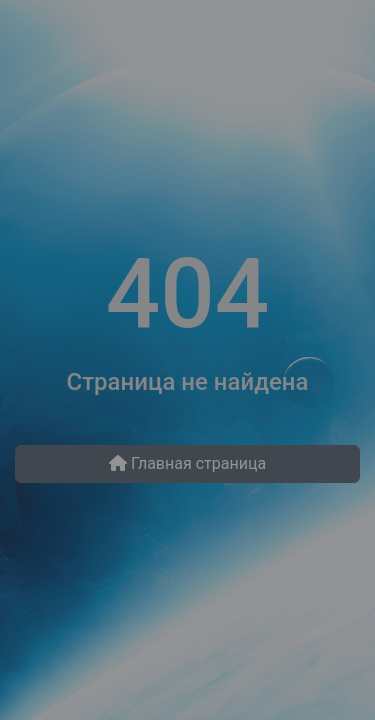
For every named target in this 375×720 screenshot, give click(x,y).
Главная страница (187, 463)
